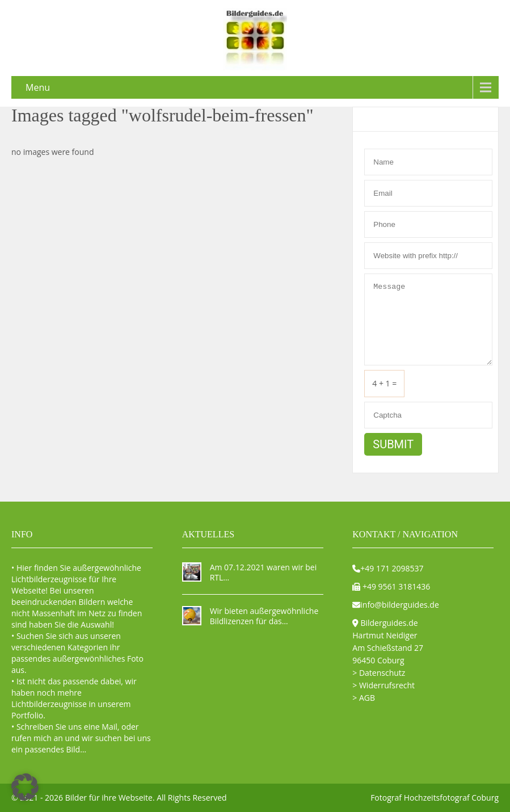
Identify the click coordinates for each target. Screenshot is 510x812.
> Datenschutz (379, 673)
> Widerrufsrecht (383, 685)
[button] (25, 787)
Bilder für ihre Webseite (109, 798)
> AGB (364, 698)
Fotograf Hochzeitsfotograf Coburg (435, 798)
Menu (38, 87)
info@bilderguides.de (400, 605)
